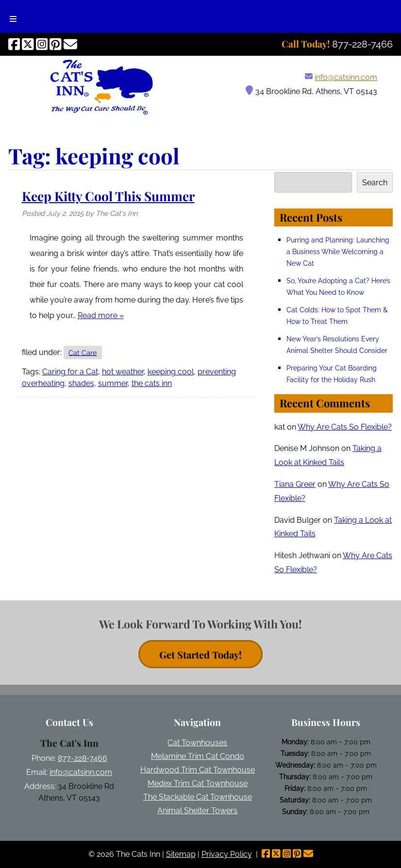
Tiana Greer (295, 484)
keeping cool (171, 372)
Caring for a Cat (70, 372)
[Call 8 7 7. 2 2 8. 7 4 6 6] (362, 44)
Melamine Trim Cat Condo (198, 756)
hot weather (123, 372)
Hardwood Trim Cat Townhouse (198, 770)
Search (375, 183)
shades (81, 383)
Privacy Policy (227, 854)
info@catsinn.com (346, 77)
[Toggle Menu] (13, 16)
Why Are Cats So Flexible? (345, 427)
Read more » (101, 315)
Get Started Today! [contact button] (200, 654)
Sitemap (181, 854)
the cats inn (152, 383)
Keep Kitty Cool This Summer (108, 196)
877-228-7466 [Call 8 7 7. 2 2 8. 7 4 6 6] (83, 758)
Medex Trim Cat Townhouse (198, 783)
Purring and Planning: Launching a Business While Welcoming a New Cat (338, 251)
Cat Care (83, 352)
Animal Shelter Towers (197, 811)
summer (113, 383)
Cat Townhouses (197, 743)
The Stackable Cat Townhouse (198, 797)
